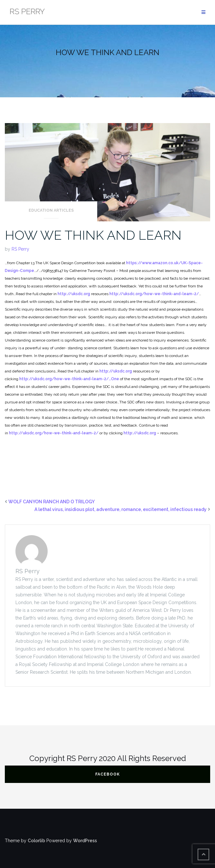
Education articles (51, 210)
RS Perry (20, 249)
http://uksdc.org (74, 294)
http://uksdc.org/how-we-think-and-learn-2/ (154, 294)
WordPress (85, 841)
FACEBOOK (107, 774)
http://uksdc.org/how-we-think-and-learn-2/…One (69, 379)
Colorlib (36, 841)
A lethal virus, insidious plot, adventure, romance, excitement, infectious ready (121, 509)
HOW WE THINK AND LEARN (93, 235)
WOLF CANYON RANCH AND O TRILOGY (51, 502)
